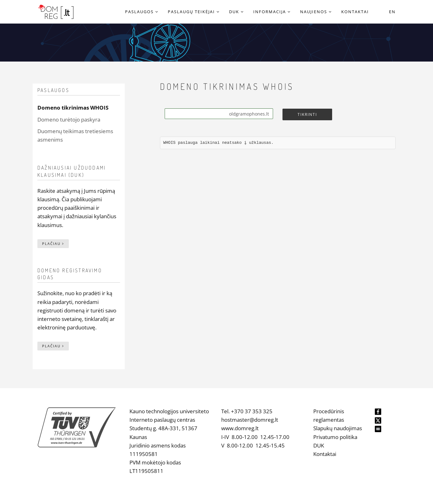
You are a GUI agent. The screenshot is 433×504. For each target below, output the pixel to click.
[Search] (219, 114)
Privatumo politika (335, 437)
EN (392, 12)
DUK (319, 445)
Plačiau (53, 244)
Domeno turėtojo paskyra (69, 119)
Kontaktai (325, 454)
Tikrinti (307, 114)
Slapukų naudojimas (338, 428)
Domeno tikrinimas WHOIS (73, 108)
